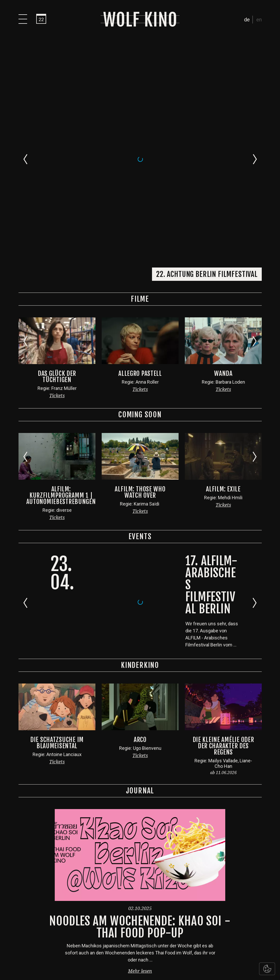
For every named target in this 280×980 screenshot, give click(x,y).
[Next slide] (255, 37)
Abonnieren (240, 875)
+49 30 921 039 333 (144, 888)
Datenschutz (127, 959)
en (259, 20)
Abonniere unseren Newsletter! (196, 866)
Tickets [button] (57, 152)
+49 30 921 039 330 (145, 905)
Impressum (154, 959)
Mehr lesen (140, 727)
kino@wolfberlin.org (147, 923)
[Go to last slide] (25, 37)
